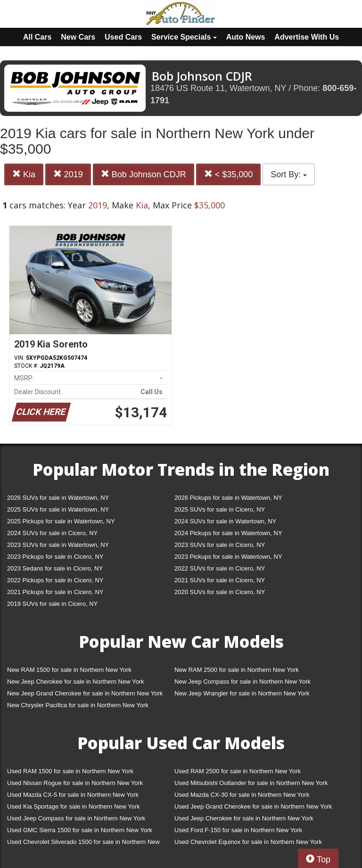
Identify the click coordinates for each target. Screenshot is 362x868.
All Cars (37, 37)
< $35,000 (229, 174)
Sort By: (289, 174)
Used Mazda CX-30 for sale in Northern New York (242, 795)
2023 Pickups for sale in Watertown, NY (228, 557)
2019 (68, 174)
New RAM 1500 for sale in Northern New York (69, 670)
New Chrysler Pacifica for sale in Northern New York (78, 705)
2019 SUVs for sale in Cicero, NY (52, 604)
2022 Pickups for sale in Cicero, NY (55, 580)
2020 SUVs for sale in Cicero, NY (220, 592)
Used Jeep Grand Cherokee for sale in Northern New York (253, 806)
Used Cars (123, 37)
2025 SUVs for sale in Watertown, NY (58, 509)
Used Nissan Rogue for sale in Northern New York (75, 783)
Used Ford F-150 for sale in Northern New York (238, 830)
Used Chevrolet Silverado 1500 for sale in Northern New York (83, 844)
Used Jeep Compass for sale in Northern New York (76, 818)
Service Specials (184, 37)
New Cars (78, 37)
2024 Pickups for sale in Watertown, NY (228, 533)
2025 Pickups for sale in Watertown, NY (61, 521)
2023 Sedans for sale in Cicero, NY (55, 568)
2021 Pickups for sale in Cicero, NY (55, 592)
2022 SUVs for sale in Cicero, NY (220, 568)
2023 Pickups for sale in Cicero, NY (55, 557)
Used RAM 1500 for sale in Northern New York (70, 771)
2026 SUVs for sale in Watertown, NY (58, 498)
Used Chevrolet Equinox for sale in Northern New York (248, 842)
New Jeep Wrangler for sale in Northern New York (242, 693)
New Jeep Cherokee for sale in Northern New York (75, 682)
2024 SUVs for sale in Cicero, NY (52, 533)
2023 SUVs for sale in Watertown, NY (58, 545)
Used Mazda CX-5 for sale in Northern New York (73, 795)
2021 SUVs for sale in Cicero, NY (220, 580)
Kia (24, 174)
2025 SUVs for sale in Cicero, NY (220, 509)
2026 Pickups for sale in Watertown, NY (228, 498)
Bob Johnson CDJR (144, 174)
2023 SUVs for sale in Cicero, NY (220, 545)
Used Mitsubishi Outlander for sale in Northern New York (251, 783)
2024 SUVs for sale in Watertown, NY (225, 521)
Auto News (246, 37)
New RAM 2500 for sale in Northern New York (237, 670)
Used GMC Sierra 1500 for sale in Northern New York (80, 830)
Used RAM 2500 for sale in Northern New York (238, 771)
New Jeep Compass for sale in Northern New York (243, 682)
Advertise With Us (307, 37)
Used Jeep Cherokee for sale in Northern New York (244, 818)
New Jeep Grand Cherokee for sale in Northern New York (85, 693)
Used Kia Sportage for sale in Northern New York (74, 806)
